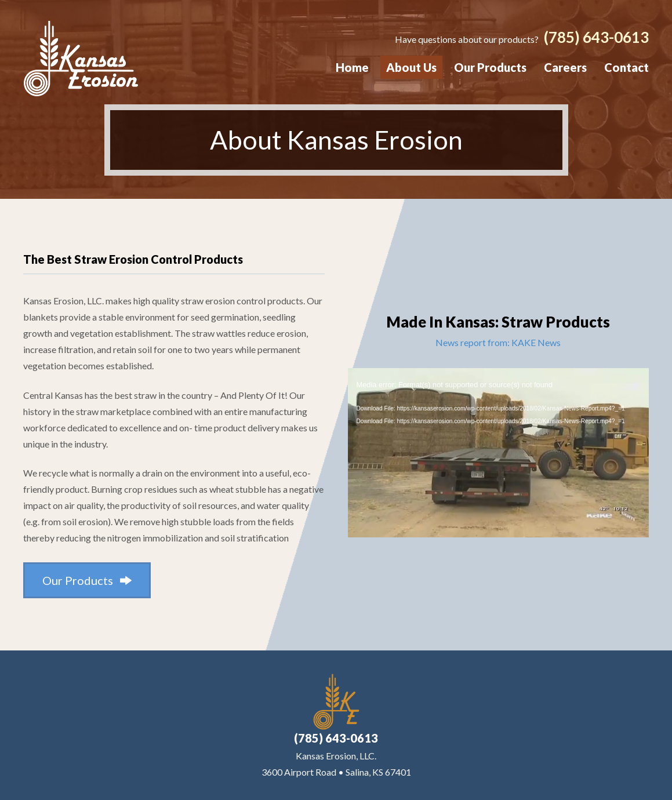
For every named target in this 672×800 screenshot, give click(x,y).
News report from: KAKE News (498, 342)
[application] (499, 452)
